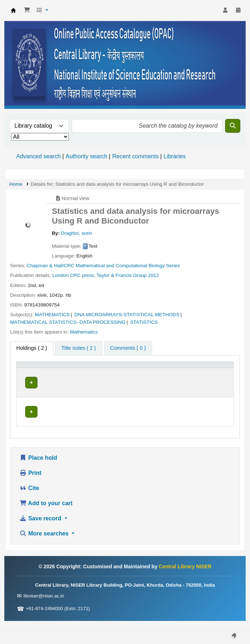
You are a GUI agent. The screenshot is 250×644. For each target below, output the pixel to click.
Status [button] (180, 376)
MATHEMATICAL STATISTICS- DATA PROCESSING (68, 322)
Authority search (86, 156)
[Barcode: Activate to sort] (216, 372)
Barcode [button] (212, 376)
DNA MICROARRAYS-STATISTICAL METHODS (127, 315)
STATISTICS (144, 322)
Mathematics (84, 332)
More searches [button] (45, 541)
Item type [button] (31, 376)
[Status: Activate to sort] (184, 372)
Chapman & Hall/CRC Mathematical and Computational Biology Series (103, 266)
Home (16, 184)
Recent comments (135, 156)
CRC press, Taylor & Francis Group (108, 275)
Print (30, 480)
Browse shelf (124, 398)
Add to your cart (46, 510)
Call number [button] (123, 376)
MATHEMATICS (52, 315)
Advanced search (39, 156)
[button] (27, 10)
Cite (29, 495)
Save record (41, 526)
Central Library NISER (13, 10)
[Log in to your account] (225, 10)
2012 (153, 275)
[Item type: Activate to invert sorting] (39, 372)
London (60, 275)
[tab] (78, 348)
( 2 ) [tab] (32, 348)
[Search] (233, 126)
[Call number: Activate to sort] (137, 372)
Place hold (38, 465)
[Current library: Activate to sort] (83, 372)
